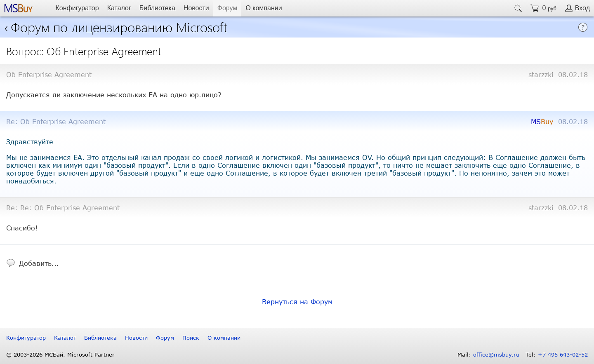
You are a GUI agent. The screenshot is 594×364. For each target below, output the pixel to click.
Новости (196, 8)
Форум (227, 8)
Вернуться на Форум (297, 302)
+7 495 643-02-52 (563, 355)
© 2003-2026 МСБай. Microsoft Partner (60, 355)
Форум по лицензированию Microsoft (119, 27)
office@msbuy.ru (496, 355)
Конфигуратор (77, 8)
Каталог (119, 8)
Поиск (191, 338)
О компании (264, 8)
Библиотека (157, 8)
